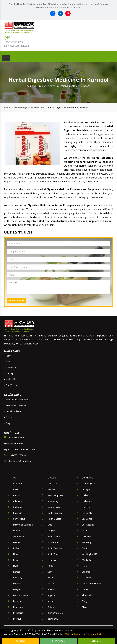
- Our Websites (11, 385)
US (15, 478)
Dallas (85, 495)
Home (7, 107)
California (18, 507)
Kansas (17, 572)
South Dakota (54, 554)
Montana (52, 478)
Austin (50, 601)
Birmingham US (55, 613)
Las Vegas (87, 519)
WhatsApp (58, 641)
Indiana (17, 560)
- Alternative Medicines (15, 405)
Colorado (18, 513)
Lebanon (86, 572)
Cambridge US (89, 484)
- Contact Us (10, 367)
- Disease (9, 417)
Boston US (53, 619)
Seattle (85, 548)
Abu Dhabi (87, 595)
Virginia (51, 578)
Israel (85, 566)
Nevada (51, 489)
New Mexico (54, 507)
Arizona (17, 495)
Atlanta (51, 589)
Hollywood (87, 501)
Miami (85, 531)
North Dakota (54, 519)
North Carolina (55, 513)
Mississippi (18, 613)
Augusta (51, 595)
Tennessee (53, 560)
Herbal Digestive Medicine (29, 107)
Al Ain (85, 607)
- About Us (9, 362)
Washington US (89, 554)
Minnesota (18, 607)
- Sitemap (9, 373)
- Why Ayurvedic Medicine (17, 400)
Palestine (86, 578)
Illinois (16, 554)
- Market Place (11, 379)
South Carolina (55, 548)
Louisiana (18, 583)
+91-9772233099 (13, 42)
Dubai (85, 589)
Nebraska (52, 484)
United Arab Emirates (92, 583)
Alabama (17, 484)
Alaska (16, 489)
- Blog (7, 423)
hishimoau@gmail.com (17, 46)
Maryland (18, 589)
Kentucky (18, 578)
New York (87, 536)
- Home (8, 356)
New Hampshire (55, 495)
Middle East (88, 560)
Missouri (17, 619)
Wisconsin (52, 583)
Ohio (50, 525)
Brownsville (88, 478)
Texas (50, 566)
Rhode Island (54, 542)
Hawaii (16, 542)
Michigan (18, 601)
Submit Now (16, 301)
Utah (50, 572)
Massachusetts (21, 595)
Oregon (51, 531)
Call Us (20, 641)
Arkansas (18, 501)
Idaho (16, 548)
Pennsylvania (54, 536)
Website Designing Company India (84, 634)
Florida (16, 531)
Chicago (86, 489)
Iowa (16, 566)
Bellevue (52, 607)
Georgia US (19, 536)
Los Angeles (88, 525)
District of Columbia (23, 525)
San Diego (87, 542)
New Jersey (53, 501)
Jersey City (87, 513)
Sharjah (86, 601)
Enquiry (97, 641)
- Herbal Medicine (13, 411)
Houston (86, 507)
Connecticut (19, 519)
